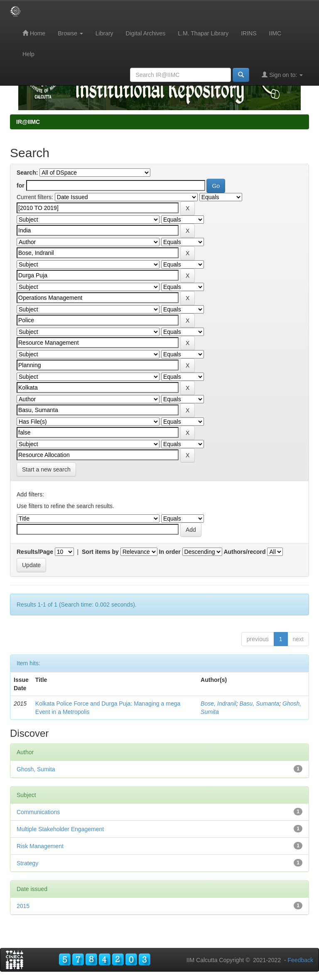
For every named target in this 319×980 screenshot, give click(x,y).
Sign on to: (282, 75)
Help (28, 54)
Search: (27, 173)
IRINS (249, 33)
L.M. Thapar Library (203, 33)
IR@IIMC (28, 122)
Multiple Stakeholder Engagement (60, 829)
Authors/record (244, 552)
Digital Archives (146, 33)
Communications (38, 812)
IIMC (275, 33)
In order (170, 552)
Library (104, 33)
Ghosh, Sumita (36, 769)
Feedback (301, 960)
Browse (70, 33)
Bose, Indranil (218, 704)
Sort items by (100, 552)
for (21, 185)
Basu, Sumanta (260, 704)
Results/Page (35, 552)
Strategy (27, 863)
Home (34, 33)
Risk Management (40, 846)
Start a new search (46, 469)
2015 (23, 906)
